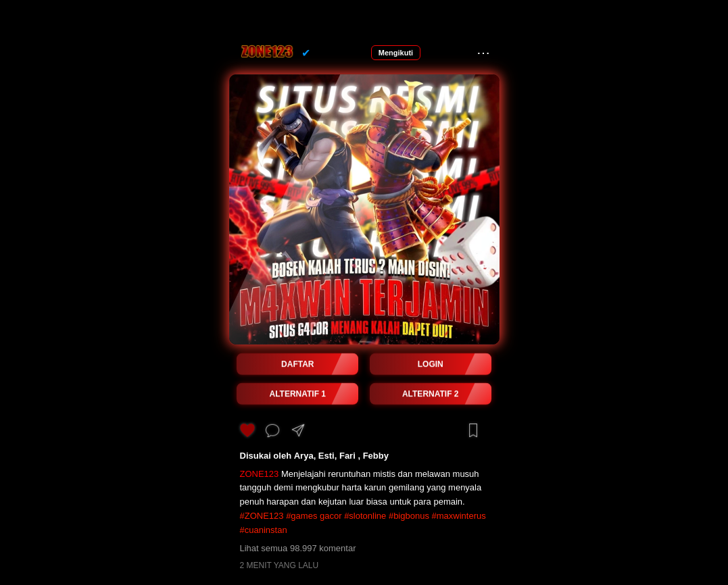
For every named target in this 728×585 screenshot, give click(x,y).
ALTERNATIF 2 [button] (431, 394)
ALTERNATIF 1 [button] (297, 394)
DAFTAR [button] (297, 364)
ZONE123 (260, 474)
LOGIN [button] (431, 364)
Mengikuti (396, 53)
